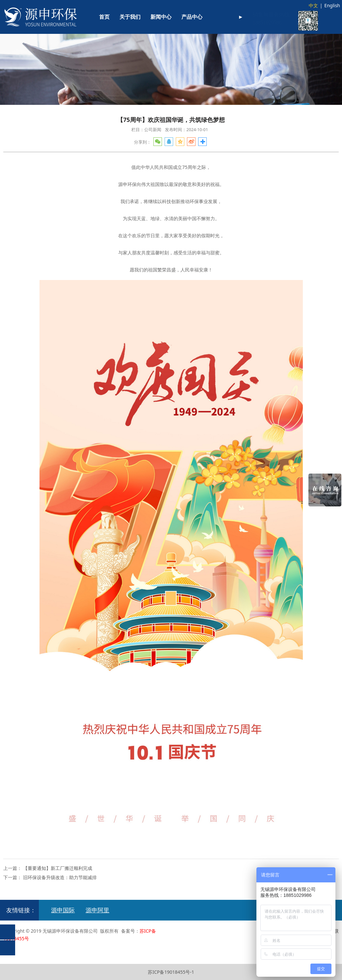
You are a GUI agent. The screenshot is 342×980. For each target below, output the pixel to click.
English (332, 5)
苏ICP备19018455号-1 (171, 972)
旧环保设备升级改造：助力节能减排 (60, 877)
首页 (104, 17)
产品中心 (192, 17)
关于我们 (130, 17)
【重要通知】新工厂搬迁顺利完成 (58, 868)
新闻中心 (161, 17)
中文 (313, 5)
